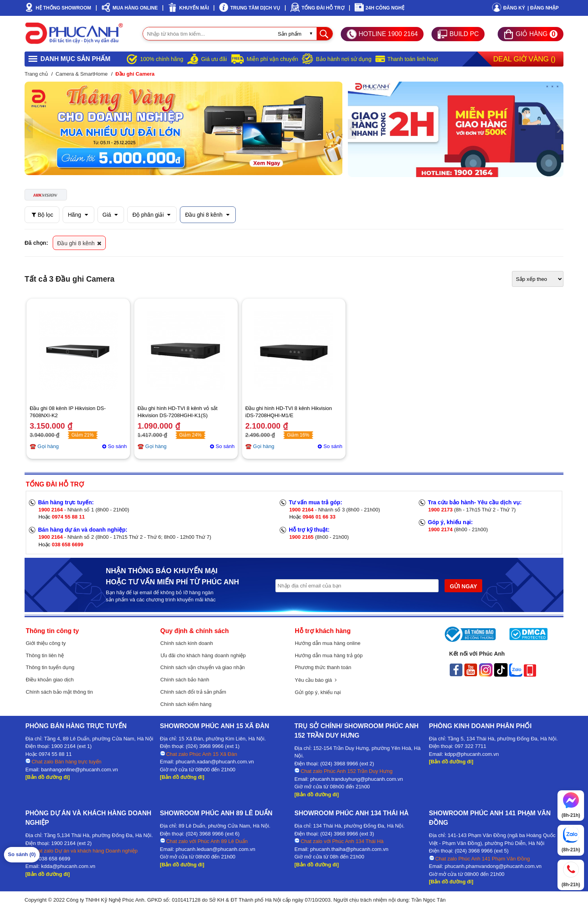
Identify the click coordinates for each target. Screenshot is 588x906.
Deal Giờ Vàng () (524, 59)
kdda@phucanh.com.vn (68, 866)
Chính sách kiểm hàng (186, 704)
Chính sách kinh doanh (187, 643)
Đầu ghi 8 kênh (207, 215)
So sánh (117, 446)
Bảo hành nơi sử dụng (344, 59)
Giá (110, 215)
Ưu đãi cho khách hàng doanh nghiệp (203, 655)
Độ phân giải (151, 215)
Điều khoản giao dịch (50, 680)
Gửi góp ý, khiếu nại (318, 692)
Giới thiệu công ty (46, 643)
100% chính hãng (161, 59)
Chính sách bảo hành (185, 680)
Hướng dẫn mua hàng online (328, 643)
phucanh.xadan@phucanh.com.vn (215, 762)
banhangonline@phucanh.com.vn (80, 770)
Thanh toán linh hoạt (412, 59)
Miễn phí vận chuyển (273, 59)
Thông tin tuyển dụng (50, 667)
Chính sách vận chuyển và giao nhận (203, 667)
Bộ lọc (42, 215)
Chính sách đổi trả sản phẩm (193, 692)
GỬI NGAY (463, 586)
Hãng (78, 215)
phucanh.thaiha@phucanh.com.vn (349, 849)
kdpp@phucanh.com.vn (472, 754)
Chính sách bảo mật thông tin (59, 692)
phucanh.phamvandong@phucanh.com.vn (493, 866)
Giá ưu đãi (214, 59)
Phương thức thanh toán (323, 667)
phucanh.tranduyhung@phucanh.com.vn (357, 779)
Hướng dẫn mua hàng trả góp (329, 655)
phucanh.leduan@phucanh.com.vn (215, 849)
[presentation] (29, 128)
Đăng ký (514, 8)
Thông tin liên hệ (45, 655)
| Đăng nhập (543, 8)
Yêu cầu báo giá (316, 680)
